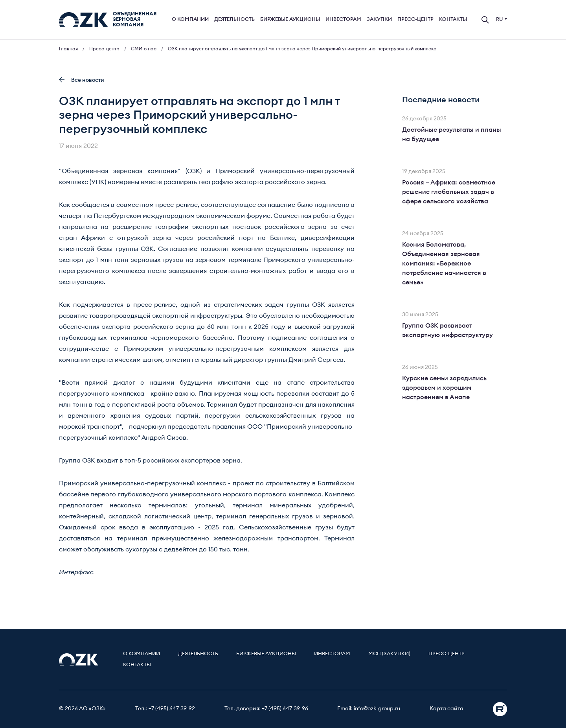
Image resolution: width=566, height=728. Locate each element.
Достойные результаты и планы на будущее (452, 135)
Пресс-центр (415, 19)
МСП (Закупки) (389, 654)
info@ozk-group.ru (377, 709)
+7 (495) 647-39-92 (172, 709)
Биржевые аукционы (290, 19)
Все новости (82, 80)
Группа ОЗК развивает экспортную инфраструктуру (447, 330)
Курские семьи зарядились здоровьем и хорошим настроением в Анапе (444, 388)
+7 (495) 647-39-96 (285, 709)
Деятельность (234, 19)
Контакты (453, 19)
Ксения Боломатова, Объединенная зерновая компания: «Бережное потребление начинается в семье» (444, 264)
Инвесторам (343, 19)
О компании (190, 19)
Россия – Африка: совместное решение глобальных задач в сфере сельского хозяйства (449, 192)
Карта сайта (447, 709)
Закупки (379, 19)
